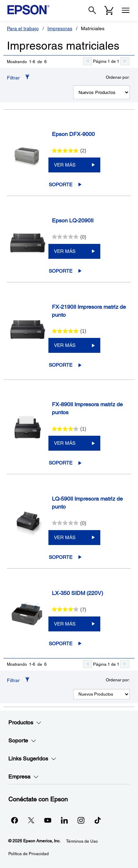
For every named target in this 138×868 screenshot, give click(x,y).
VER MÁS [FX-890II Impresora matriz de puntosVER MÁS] (65, 443)
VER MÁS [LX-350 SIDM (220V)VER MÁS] (65, 624)
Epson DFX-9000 (73, 134)
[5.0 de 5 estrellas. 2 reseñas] (69, 151)
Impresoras (60, 28)
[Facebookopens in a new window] (15, 820)
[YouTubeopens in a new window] (48, 820)
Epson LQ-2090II (73, 220)
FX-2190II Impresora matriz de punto (89, 311)
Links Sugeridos (32, 759)
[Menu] (126, 10)
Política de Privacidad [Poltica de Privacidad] (29, 854)
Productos (25, 723)
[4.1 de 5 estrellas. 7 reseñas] (69, 610)
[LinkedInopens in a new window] (64, 820)
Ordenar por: (118, 77)
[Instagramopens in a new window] (81, 820)
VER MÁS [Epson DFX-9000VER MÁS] (65, 165)
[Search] (92, 10)
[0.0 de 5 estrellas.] (69, 237)
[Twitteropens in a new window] (31, 820)
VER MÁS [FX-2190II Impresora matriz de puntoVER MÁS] (65, 345)
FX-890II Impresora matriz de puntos (87, 408)
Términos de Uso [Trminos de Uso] (82, 841)
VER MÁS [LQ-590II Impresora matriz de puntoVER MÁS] (65, 537)
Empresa (24, 777)
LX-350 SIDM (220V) (77, 593)
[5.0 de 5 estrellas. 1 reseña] (69, 331)
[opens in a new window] (98, 820)
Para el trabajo (23, 28)
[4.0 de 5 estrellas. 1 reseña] (69, 429)
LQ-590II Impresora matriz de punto (87, 503)
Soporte (61, 185)
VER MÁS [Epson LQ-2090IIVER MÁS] (65, 251)
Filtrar (13, 78)
